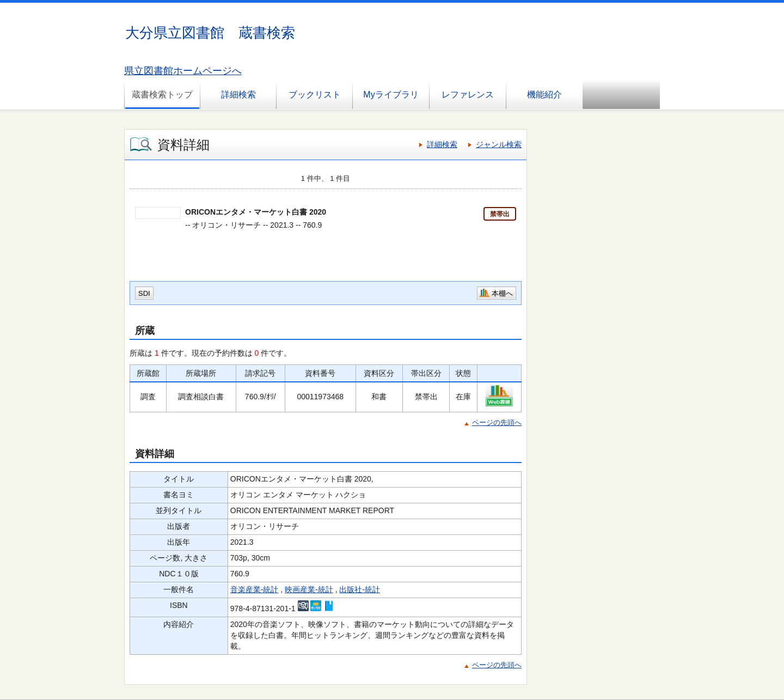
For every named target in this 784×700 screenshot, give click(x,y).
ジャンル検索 (499, 144)
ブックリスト (315, 95)
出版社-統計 (360, 589)
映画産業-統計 (309, 589)
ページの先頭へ (497, 422)
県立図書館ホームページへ (183, 71)
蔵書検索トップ (162, 95)
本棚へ (502, 293)
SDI (144, 293)
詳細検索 (238, 95)
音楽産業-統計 (255, 589)
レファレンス (468, 95)
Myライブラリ (391, 95)
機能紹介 (544, 95)
